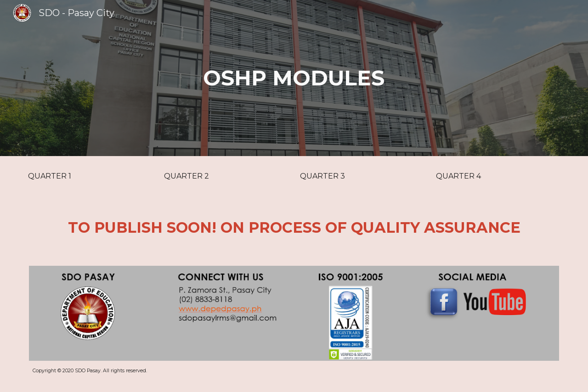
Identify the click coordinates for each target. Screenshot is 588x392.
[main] (294, 78)
